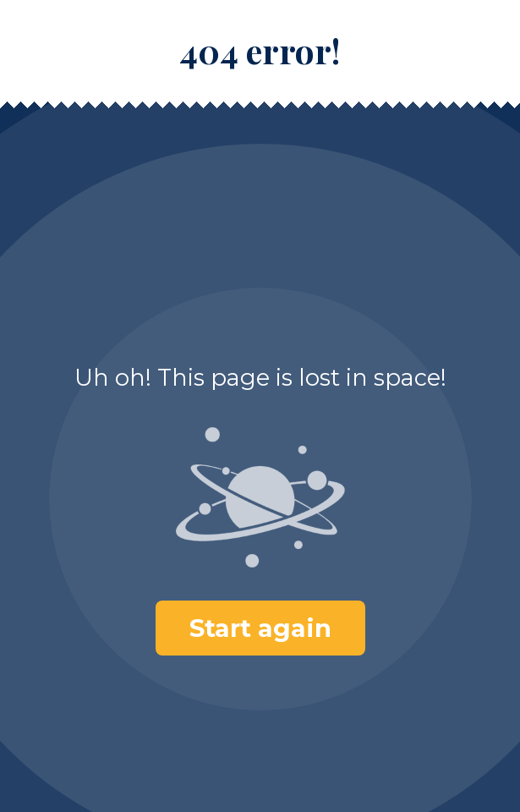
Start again (260, 628)
